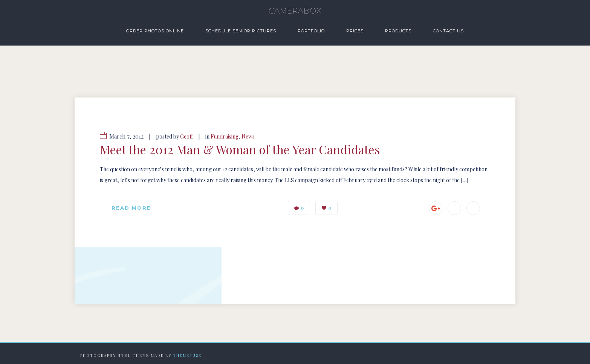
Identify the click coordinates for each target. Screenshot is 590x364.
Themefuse (187, 355)
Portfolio (311, 31)
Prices (355, 31)
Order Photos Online (155, 31)
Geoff (186, 136)
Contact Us (448, 31)
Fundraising (225, 136)
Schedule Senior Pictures (241, 31)
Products (398, 31)
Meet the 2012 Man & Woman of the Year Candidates (240, 149)
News (248, 136)
